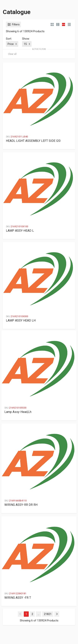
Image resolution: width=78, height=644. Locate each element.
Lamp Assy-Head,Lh (18, 412)
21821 (48, 614)
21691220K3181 (18, 594)
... (39, 614)
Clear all (12, 54)
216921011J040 (19, 137)
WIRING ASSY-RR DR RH (21, 505)
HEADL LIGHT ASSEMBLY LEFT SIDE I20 (33, 141)
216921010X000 (19, 316)
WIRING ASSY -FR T (18, 598)
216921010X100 (19, 227)
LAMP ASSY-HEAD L (20, 231)
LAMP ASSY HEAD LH (21, 320)
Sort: (9, 39)
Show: (26, 39)
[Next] (57, 614)
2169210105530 (18, 408)
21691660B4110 (18, 501)
